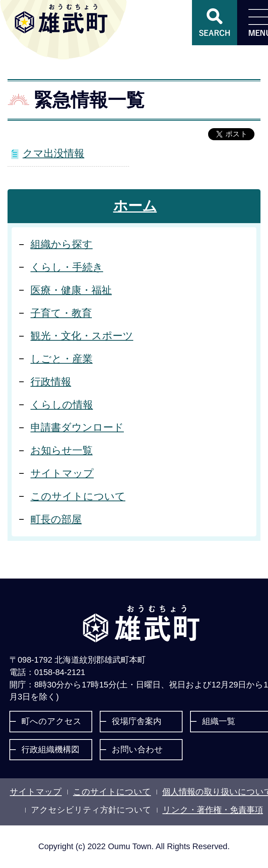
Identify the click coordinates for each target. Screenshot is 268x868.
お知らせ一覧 (62, 450)
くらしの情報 (62, 405)
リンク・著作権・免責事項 (213, 810)
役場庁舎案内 (137, 721)
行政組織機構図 (50, 749)
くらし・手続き (67, 267)
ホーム (135, 206)
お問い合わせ (137, 749)
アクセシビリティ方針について (91, 810)
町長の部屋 (56, 519)
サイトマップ (62, 473)
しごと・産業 (62, 359)
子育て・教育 (61, 313)
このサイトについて (78, 496)
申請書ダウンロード (77, 427)
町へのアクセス (52, 721)
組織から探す (62, 244)
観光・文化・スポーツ (82, 336)
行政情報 (51, 382)
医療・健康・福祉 (71, 290)
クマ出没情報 (53, 153)
